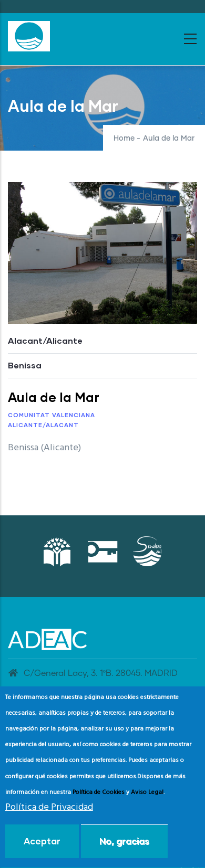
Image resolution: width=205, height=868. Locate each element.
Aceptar (42, 848)
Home (124, 139)
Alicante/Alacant (43, 425)
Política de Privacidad (49, 815)
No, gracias (124, 848)
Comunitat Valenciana (52, 415)
